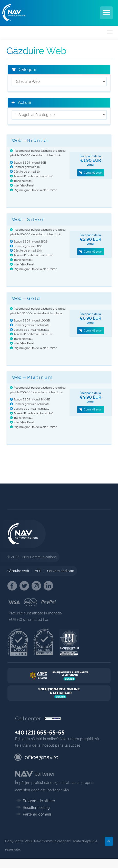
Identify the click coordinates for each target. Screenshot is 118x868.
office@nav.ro (42, 757)
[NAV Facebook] (12, 586)
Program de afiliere (39, 801)
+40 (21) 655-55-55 (40, 732)
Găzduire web (18, 571)
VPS (38, 571)
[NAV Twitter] (24, 586)
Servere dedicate (61, 571)
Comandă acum (91, 173)
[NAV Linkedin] (48, 586)
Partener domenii (37, 814)
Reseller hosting (36, 808)
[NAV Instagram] (36, 586)
